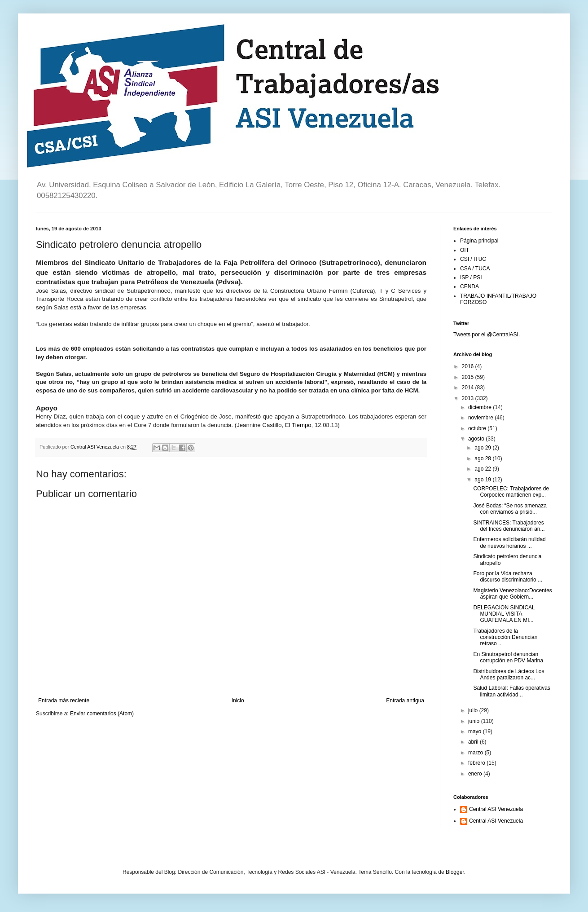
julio (474, 710)
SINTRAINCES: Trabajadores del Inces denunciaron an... (509, 526)
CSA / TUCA (475, 269)
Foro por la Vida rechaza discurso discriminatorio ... (508, 577)
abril (474, 742)
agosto (477, 439)
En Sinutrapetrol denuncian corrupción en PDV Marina (508, 657)
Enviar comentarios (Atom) (102, 714)
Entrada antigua (405, 701)
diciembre (480, 407)
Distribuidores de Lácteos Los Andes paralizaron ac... (509, 674)
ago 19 (483, 480)
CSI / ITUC (473, 259)
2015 (469, 377)
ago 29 (483, 448)
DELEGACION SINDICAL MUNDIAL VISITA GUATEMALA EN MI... (504, 614)
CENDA (470, 286)
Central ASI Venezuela (496, 809)
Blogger (455, 872)
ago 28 (483, 458)
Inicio (238, 701)
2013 (469, 398)
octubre (478, 428)
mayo (476, 731)
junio (475, 721)
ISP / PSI (471, 278)
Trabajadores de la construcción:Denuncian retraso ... (505, 637)
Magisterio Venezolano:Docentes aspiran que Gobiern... (512, 594)
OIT (465, 250)
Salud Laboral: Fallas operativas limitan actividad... (511, 691)
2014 (469, 388)
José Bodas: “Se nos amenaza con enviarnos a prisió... (510, 509)
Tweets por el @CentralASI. (487, 335)
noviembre (481, 418)
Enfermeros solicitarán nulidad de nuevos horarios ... (509, 542)
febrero (477, 763)
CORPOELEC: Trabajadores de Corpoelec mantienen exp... (511, 492)
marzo (476, 753)
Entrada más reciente (64, 701)
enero (476, 774)
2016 (469, 366)
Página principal (479, 241)
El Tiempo (298, 425)
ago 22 (483, 469)
